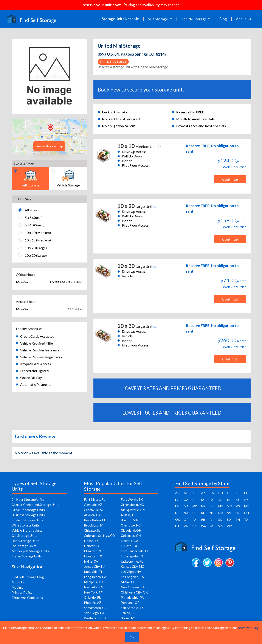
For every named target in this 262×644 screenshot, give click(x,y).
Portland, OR (130, 603)
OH (246, 513)
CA (212, 493)
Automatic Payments (36, 384)
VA (186, 526)
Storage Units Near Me (120, 19)
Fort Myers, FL (95, 499)
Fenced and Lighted (34, 371)
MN (221, 506)
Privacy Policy (22, 592)
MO (229, 506)
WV (221, 526)
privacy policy (248, 628)
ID (211, 500)
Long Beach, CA (95, 577)
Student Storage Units (27, 520)
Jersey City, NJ (94, 566)
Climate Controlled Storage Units (35, 505)
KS (237, 500)
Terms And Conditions (27, 598)
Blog (223, 19)
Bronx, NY (128, 618)
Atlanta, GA (92, 515)
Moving (17, 587)
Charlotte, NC (131, 525)
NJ (211, 513)
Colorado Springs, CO (99, 536)
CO (221, 493)
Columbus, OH (131, 536)
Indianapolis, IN (132, 556)
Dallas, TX (91, 541)
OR (186, 520)
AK (177, 493)
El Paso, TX (129, 546)
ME (203, 506)
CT (229, 493)
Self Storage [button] (158, 19)
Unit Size (25, 199)
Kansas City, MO (133, 566)
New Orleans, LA (133, 587)
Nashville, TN (94, 587)
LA (177, 506)
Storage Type (24, 163)
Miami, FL (128, 582)
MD (195, 506)
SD (229, 520)
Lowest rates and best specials (201, 126)
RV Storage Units (24, 546)
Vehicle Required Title (36, 343)
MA (186, 506)
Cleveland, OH (131, 530)
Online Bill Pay (31, 378)
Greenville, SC (94, 510)
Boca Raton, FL (95, 520)
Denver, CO (92, 546)
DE (246, 493)
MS (238, 506)
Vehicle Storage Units (27, 530)
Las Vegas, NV (131, 572)
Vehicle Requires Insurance (40, 350)
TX (246, 520)
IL (220, 500)
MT (246, 506)
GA (186, 500)
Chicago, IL (92, 530)
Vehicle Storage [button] (194, 19)
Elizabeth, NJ (93, 551)
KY (246, 500)
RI (211, 520)
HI (194, 500)
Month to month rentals (195, 119)
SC (220, 520)
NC (177, 513)
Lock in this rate (115, 112)
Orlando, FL (92, 597)
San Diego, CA (94, 613)
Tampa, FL (128, 613)
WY (229, 526)
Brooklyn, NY (93, 525)
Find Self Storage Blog (28, 577)
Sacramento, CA (95, 608)
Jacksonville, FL (132, 561)
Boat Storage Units (25, 541)
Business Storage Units (28, 515)
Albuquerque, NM (133, 510)
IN (229, 500)
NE (194, 513)
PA (194, 520)
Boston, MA (129, 520)
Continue (230, 179)
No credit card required (121, 119)
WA (204, 526)
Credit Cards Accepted (37, 336)
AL (186, 493)
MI (212, 506)
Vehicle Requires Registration (42, 357)
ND (186, 513)
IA (203, 500)
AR (195, 493)
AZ (203, 493)
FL (177, 500)
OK (178, 520)
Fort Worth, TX (132, 499)
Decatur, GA (129, 541)
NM (221, 513)
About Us (243, 19)
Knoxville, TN (94, 572)
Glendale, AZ (93, 505)
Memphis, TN (93, 582)
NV (229, 513)
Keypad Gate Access (36, 364)
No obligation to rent (119, 126)
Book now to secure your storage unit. (141, 89)
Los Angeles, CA (132, 577)
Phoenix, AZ (93, 603)
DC (238, 493)
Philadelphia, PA (132, 597)
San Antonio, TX (132, 608)
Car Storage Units (24, 536)
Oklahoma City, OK (134, 592)
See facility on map (49, 146)
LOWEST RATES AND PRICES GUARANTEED (172, 388)
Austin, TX (128, 515)
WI (212, 526)
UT (177, 526)
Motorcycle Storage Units (30, 551)
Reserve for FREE (190, 112)
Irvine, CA (91, 561)
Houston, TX (93, 556)
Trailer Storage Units (27, 556)
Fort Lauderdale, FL (135, 551)
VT (195, 526)
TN (238, 520)
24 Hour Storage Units (28, 499)
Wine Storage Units (26, 525)
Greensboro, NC (132, 505)
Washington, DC (96, 618)
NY (238, 513)
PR (203, 520)
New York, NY (94, 592)
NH (203, 513)
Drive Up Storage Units (28, 510)
